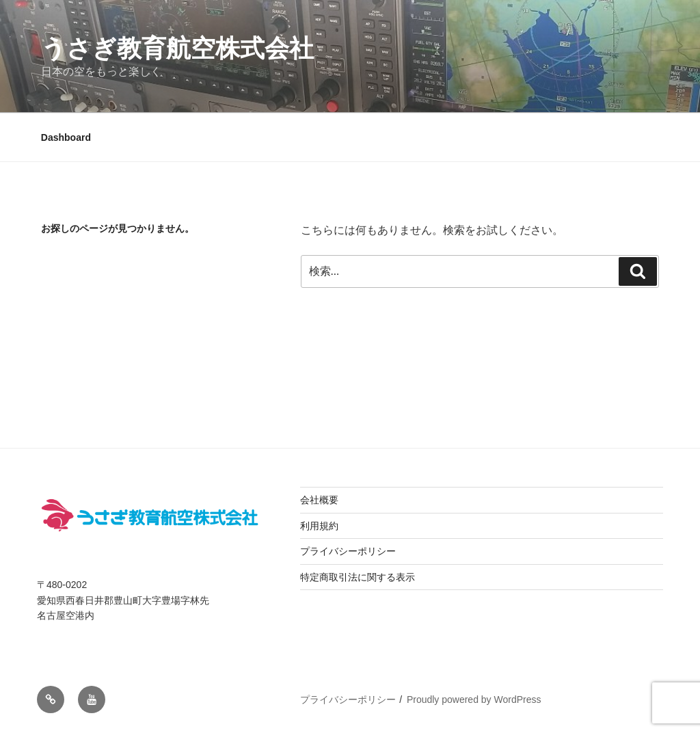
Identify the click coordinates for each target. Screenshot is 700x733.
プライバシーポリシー (348, 551)
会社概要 (319, 500)
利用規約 (319, 526)
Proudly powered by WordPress (474, 699)
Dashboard (66, 137)
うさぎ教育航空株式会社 (177, 48)
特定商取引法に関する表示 (358, 577)
